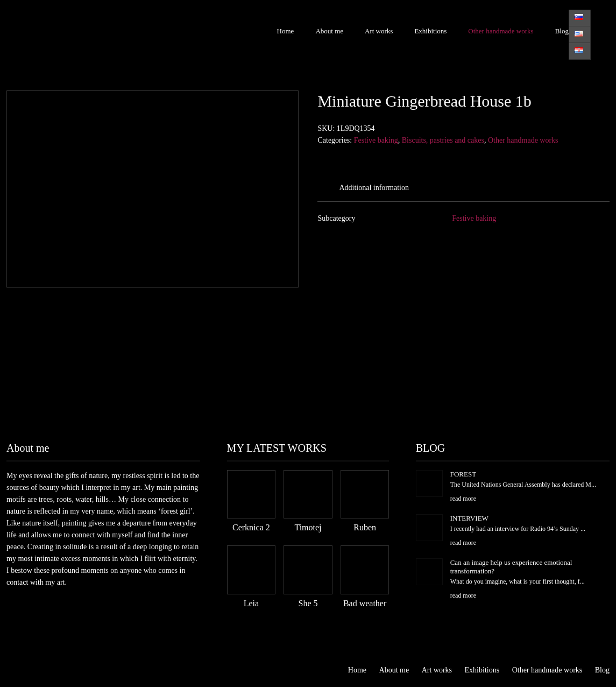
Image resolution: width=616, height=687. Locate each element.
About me (329, 31)
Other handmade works (501, 31)
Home (286, 31)
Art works (379, 31)
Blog (562, 31)
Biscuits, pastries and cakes (443, 140)
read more (463, 499)
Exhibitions (430, 31)
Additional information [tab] (374, 188)
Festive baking (376, 140)
